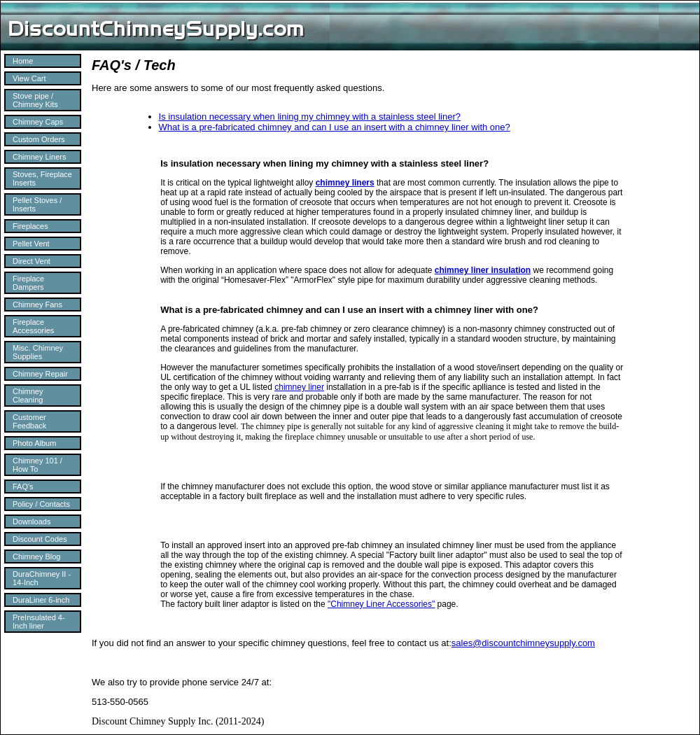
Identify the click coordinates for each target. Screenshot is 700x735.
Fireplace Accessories (33, 326)
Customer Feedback (29, 421)
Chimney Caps (38, 122)
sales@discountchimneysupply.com (523, 643)
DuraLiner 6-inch (41, 600)
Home (23, 61)
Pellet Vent (31, 244)
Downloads (31, 521)
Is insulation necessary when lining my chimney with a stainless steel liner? (310, 117)
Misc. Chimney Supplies (38, 352)
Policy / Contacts (41, 504)
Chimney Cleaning (28, 395)
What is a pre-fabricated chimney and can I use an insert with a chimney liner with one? (335, 127)
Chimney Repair (40, 374)
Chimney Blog (36, 556)
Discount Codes (40, 539)
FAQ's (23, 486)
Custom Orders (39, 139)
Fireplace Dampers (28, 283)
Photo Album (34, 443)
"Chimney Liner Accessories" (381, 604)
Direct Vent (31, 261)
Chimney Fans (37, 304)
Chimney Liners (39, 157)
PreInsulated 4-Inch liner (39, 622)
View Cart (29, 78)
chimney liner (299, 387)
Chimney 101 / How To (37, 465)
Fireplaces (30, 226)
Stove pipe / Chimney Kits (35, 100)
